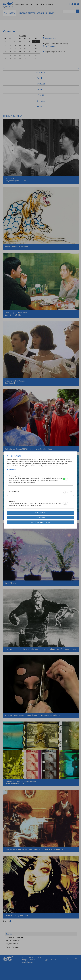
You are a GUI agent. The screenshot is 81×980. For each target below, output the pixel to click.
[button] (70, 479)
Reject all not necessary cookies (40, 522)
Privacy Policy (11, 469)
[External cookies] (65, 492)
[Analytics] (65, 503)
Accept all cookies (40, 513)
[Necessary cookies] (65, 479)
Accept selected (41, 518)
